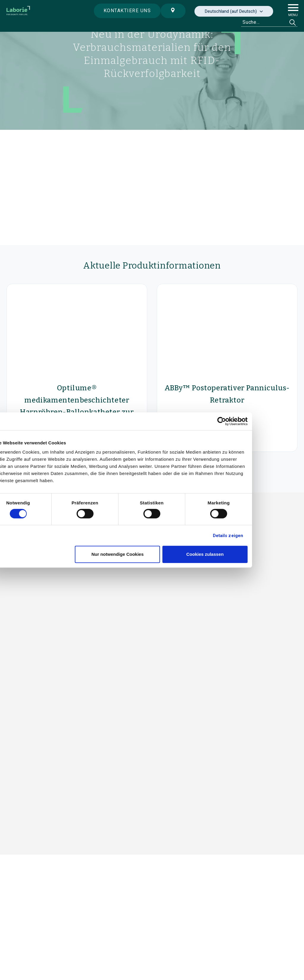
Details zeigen (262, 536)
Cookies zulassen (239, 554)
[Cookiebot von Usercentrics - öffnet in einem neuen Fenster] (255, 421)
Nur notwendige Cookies (151, 554)
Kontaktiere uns (126, 11)
